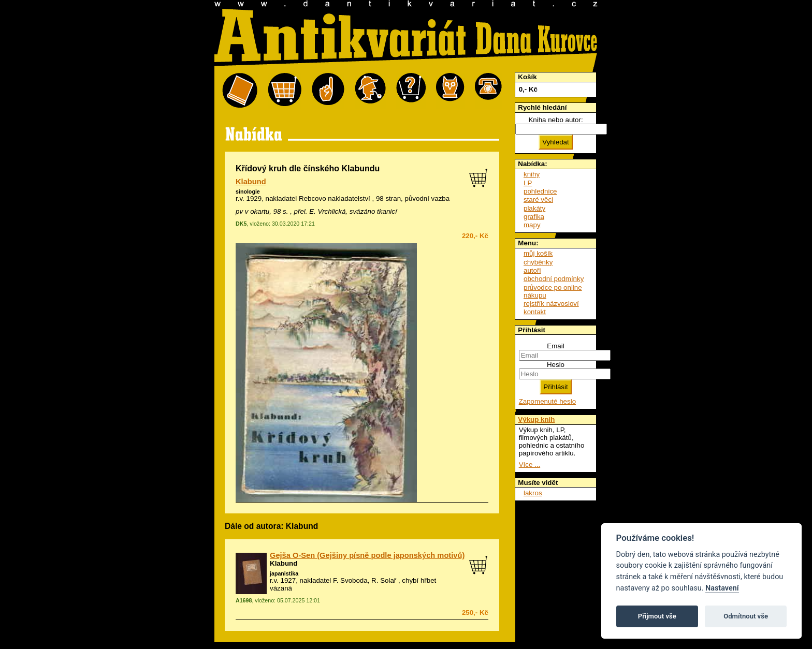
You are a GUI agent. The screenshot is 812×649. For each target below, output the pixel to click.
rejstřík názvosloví (551, 304)
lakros (533, 493)
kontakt (535, 312)
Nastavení (722, 588)
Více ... (530, 464)
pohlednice (540, 191)
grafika (534, 217)
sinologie (248, 191)
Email (555, 346)
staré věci (538, 200)
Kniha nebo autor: (555, 120)
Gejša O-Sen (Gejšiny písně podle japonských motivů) (367, 555)
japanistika (284, 573)
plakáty (534, 208)
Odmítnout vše (746, 616)
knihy (532, 174)
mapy (532, 225)
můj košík (538, 253)
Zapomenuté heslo (547, 401)
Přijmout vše (657, 616)
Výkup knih (536, 419)
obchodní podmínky (554, 279)
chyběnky (538, 262)
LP (528, 183)
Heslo (556, 365)
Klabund (251, 182)
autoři (532, 270)
